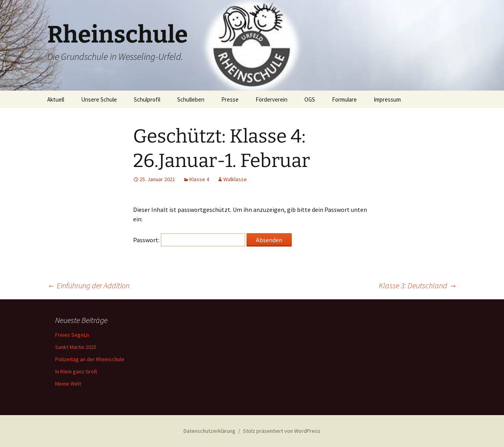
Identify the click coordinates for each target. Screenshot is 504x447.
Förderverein (271, 99)
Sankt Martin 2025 (76, 347)
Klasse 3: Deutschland (418, 285)
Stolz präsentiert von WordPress (282, 431)
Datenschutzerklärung (209, 431)
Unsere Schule (99, 99)
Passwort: (189, 240)
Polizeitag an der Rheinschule (90, 359)
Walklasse (235, 179)
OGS (310, 99)
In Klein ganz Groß (76, 371)
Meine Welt (68, 384)
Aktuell (56, 99)
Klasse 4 (199, 179)
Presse (230, 99)
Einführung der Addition (88, 285)
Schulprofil (147, 99)
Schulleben (191, 99)
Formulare (344, 99)
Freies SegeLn (72, 335)
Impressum (387, 99)
